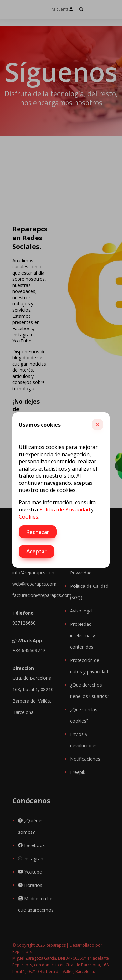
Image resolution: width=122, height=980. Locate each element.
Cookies (29, 517)
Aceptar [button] (37, 551)
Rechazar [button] (38, 532)
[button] (98, 425)
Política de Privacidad (65, 509)
